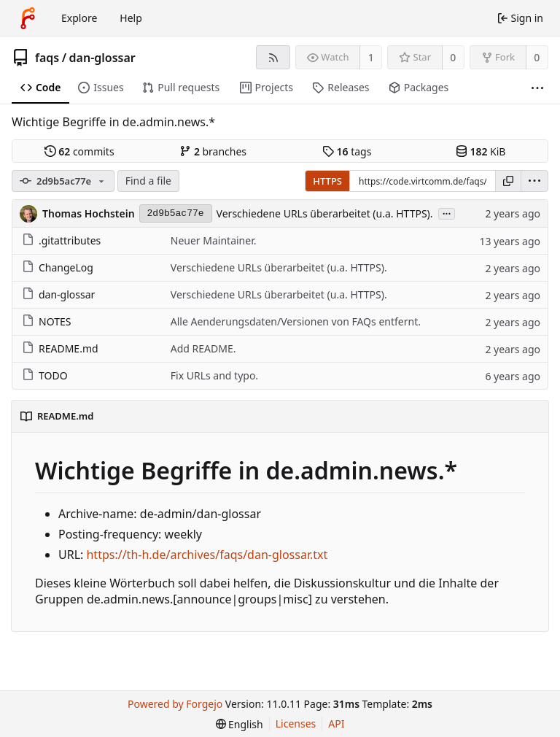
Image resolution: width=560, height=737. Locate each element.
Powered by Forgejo (175, 704)
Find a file (148, 181)
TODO (45, 375)
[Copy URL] (508, 181)
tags (347, 151)
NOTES (46, 321)
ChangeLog (58, 267)
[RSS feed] (273, 57)
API (336, 724)
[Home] (28, 18)
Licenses (296, 724)
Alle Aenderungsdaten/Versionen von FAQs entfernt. (296, 321)
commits (79, 151)
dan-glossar (102, 58)
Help (131, 18)
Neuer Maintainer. (214, 240)
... (447, 213)
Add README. (203, 348)
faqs (47, 58)
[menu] (534, 181)
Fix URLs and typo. (214, 375)
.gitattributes (61, 240)
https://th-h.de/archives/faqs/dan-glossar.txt (207, 555)
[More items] (537, 88)
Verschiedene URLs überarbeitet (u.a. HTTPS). (325, 213)
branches (213, 151)
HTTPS (327, 181)
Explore (79, 18)
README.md (60, 348)
